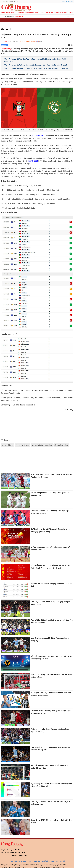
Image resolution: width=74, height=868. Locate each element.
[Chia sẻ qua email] (69, 45)
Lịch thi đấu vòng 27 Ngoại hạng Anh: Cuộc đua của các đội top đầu (50, 749)
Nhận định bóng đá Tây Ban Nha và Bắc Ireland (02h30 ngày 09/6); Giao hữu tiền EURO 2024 (35, 60)
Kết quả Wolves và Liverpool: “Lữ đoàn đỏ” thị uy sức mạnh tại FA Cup (51, 658)
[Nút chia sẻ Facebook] (16, 45)
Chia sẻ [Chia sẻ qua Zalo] (4, 45)
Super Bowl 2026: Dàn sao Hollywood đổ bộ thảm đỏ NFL (51, 821)
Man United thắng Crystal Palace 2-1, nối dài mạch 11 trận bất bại (51, 676)
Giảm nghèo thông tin (62, 13)
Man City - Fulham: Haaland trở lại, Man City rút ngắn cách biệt (50, 803)
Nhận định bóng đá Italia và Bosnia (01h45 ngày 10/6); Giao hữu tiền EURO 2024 (35, 65)
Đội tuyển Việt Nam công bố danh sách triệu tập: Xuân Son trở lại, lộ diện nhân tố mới (51, 567)
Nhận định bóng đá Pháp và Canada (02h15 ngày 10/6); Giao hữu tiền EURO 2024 (36, 68)
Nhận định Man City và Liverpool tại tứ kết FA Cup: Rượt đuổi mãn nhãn (52, 476)
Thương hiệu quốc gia (37, 13)
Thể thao (5, 29)
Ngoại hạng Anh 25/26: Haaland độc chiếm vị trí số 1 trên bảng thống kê (52, 785)
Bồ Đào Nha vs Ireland (61, 445)
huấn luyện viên (38, 135)
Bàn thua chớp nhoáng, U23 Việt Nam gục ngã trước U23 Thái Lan (50, 512)
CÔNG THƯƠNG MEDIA (8, 13)
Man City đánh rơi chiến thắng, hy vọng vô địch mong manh (50, 603)
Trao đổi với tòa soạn (47, 861)
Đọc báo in (49, 13)
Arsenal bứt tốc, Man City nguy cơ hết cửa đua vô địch (51, 585)
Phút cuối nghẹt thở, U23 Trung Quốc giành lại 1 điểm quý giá (51, 494)
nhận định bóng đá (8, 445)
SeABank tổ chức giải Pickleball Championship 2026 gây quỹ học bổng (50, 530)
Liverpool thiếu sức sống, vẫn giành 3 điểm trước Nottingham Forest (51, 712)
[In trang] (72, 45)
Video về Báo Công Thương (32, 861)
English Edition (67, 2)
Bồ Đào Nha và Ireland (22, 445)
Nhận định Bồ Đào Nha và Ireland (42, 445)
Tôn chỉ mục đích (60, 861)
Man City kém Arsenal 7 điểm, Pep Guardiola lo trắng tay (50, 639)
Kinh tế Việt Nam (22, 13)
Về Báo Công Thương (15, 861)
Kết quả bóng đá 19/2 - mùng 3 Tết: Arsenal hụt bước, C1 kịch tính (50, 767)
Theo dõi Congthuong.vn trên (26, 41)
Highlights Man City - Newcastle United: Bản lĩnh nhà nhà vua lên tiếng (51, 694)
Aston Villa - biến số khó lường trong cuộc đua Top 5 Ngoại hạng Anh (52, 621)
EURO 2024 (33, 161)
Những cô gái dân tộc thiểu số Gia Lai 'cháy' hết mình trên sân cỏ (50, 549)
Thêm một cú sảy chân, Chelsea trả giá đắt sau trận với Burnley (50, 730)
